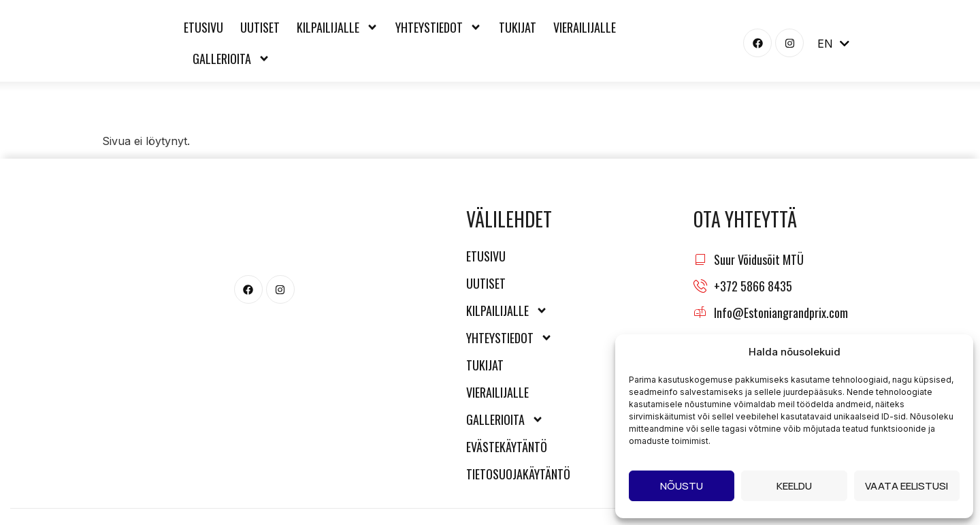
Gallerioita (231, 59)
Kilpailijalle (338, 27)
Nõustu (682, 486)
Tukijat (518, 27)
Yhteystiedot (439, 27)
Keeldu (794, 486)
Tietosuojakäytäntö (514, 474)
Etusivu (203, 27)
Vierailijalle (585, 27)
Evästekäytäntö (507, 447)
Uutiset (260, 27)
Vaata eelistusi (906, 486)
